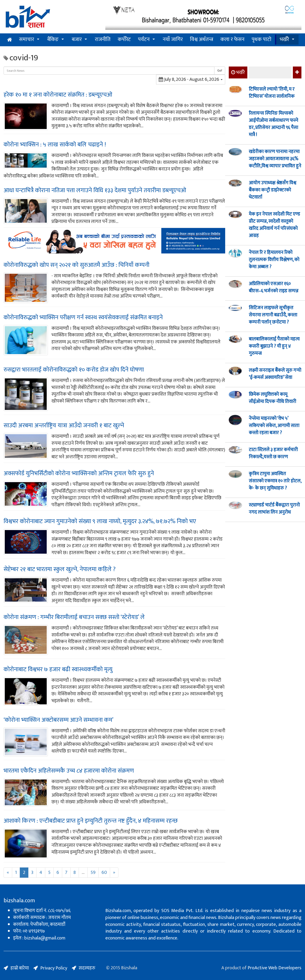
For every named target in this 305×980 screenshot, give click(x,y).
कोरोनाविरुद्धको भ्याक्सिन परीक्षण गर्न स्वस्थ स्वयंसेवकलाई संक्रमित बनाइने (83, 317)
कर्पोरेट (124, 39)
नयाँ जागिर (173, 39)
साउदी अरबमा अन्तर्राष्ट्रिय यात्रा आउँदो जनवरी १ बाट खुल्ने (64, 426)
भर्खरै (284, 39)
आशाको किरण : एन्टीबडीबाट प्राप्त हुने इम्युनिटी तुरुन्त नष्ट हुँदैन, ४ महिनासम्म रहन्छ (91, 821)
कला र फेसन (232, 39)
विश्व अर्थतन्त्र (202, 39)
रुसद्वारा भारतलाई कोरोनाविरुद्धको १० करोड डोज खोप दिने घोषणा (74, 370)
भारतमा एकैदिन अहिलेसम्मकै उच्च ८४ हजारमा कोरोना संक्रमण (69, 771)
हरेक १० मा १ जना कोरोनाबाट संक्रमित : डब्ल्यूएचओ (58, 95)
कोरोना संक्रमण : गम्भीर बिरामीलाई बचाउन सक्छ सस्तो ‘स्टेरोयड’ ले (74, 617)
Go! (220, 70)
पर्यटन (144, 39)
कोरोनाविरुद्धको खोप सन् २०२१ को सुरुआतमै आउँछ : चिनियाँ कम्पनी (76, 265)
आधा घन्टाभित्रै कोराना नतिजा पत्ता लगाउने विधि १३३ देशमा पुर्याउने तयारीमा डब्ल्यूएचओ (95, 190)
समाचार (27, 39)
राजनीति (103, 39)
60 (104, 872)
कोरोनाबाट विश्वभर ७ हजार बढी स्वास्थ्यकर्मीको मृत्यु (58, 669)
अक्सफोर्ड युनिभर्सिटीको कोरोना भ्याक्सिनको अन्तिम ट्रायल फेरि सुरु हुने (79, 473)
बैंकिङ (53, 39)
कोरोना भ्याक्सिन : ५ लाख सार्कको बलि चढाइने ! (55, 145)
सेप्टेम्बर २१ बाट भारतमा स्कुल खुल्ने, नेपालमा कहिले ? (60, 569)
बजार (77, 39)
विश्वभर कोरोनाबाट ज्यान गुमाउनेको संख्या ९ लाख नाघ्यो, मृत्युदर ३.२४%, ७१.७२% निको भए (100, 521)
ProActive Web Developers (274, 968)
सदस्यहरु (87, 968)
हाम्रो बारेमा (20, 968)
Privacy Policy (54, 968)
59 (93, 872)
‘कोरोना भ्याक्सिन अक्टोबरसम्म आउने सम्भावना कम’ (58, 720)
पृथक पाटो (262, 39)
